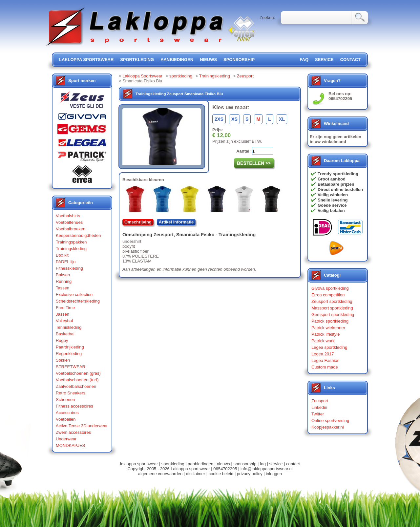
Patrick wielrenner (328, 328)
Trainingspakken (71, 242)
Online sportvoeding (330, 421)
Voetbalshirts (68, 216)
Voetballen (66, 419)
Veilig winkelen (333, 195)
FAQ (304, 60)
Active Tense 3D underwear (82, 426)
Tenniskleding (69, 327)
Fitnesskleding (69, 268)
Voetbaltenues (69, 222)
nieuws (208, 60)
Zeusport (245, 76)
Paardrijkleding (70, 347)
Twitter (318, 414)
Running (64, 281)
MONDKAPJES (70, 445)
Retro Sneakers (71, 393)
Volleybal (64, 321)
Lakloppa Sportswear (142, 76)
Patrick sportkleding (330, 321)
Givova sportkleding (330, 288)
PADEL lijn (66, 262)
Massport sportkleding (332, 308)
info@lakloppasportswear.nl (267, 469)
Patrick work (323, 341)
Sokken (63, 360)
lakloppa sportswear (86, 60)
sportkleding (137, 60)
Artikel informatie (176, 222)
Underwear (66, 439)
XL (282, 119)
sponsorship (239, 60)
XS (234, 119)
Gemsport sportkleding (333, 315)
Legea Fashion (325, 360)
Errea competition (328, 295)
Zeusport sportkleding (332, 301)
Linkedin (319, 407)
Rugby (62, 340)
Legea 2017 (323, 354)
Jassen (63, 314)
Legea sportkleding (329, 347)
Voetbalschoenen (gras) (78, 373)
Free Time (65, 308)
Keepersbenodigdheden (78, 235)
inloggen (274, 474)
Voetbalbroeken (71, 229)
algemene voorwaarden (160, 474)
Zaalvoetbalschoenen (76, 386)
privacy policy (250, 474)
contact (350, 60)
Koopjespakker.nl (328, 427)
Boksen (63, 275)
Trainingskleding (71, 249)
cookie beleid (221, 474)
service (324, 60)
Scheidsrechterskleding (78, 301)
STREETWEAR (71, 367)
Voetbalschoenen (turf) (77, 380)
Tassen (63, 288)
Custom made (325, 367)
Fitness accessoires (74, 406)
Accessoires (67, 413)
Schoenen (65, 400)
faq (263, 464)
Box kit (62, 255)
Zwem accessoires (73, 432)
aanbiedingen (177, 60)
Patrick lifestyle (325, 334)
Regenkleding (69, 354)
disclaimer (196, 474)
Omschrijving (138, 222)
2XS (219, 119)
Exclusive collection (74, 295)
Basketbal (65, 334)
